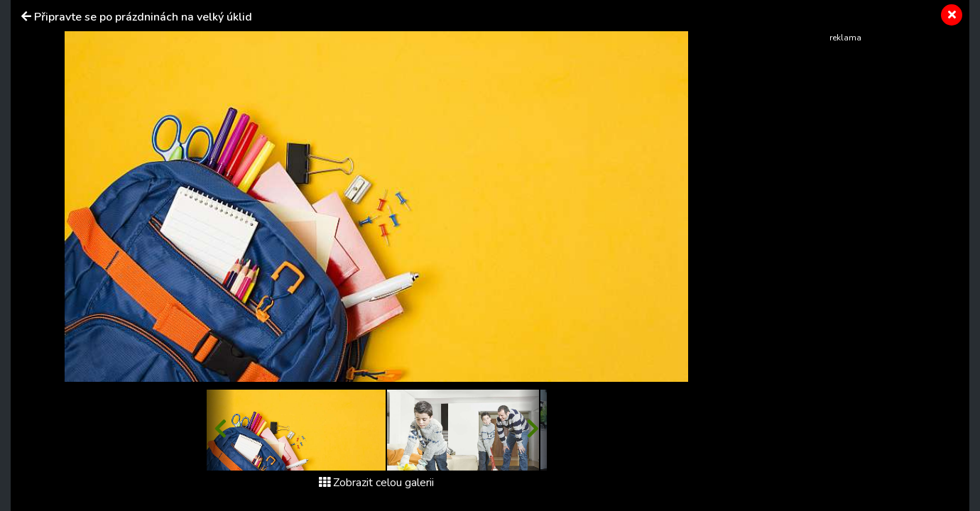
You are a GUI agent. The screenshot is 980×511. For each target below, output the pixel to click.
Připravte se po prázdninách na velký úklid (143, 17)
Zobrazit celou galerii (376, 483)
